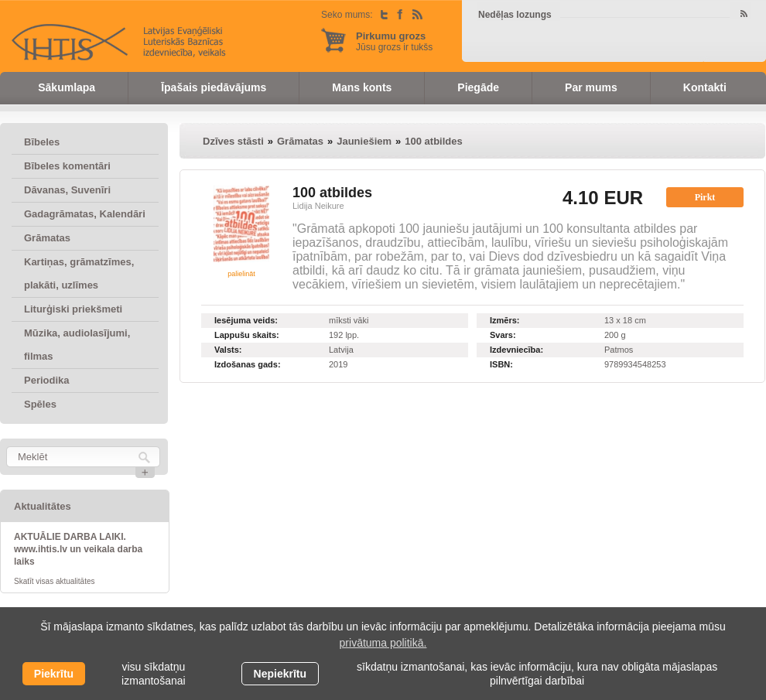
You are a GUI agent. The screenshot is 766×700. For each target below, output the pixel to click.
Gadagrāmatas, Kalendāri (85, 214)
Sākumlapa (67, 87)
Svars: (503, 335)
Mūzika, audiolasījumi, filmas (77, 345)
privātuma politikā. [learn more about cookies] (383, 643)
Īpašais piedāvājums (214, 87)
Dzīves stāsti (233, 141)
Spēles (40, 404)
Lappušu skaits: (247, 335)
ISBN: (501, 364)
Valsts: (228, 350)
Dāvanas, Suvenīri (67, 190)
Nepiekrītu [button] (280, 674)
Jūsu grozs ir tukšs (394, 41)
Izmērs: (505, 320)
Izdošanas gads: (248, 364)
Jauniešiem (364, 141)
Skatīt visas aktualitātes (55, 581)
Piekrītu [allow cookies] (54, 674)
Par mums (591, 87)
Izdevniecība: (516, 350)
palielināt (241, 274)
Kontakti (705, 87)
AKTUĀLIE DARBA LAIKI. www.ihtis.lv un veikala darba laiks (78, 549)
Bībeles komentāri (67, 166)
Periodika (47, 380)
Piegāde (478, 87)
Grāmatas (47, 238)
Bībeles (42, 142)
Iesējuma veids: (246, 320)
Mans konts (362, 87)
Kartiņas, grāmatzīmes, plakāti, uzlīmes (79, 273)
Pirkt (705, 197)
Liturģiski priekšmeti (73, 309)
